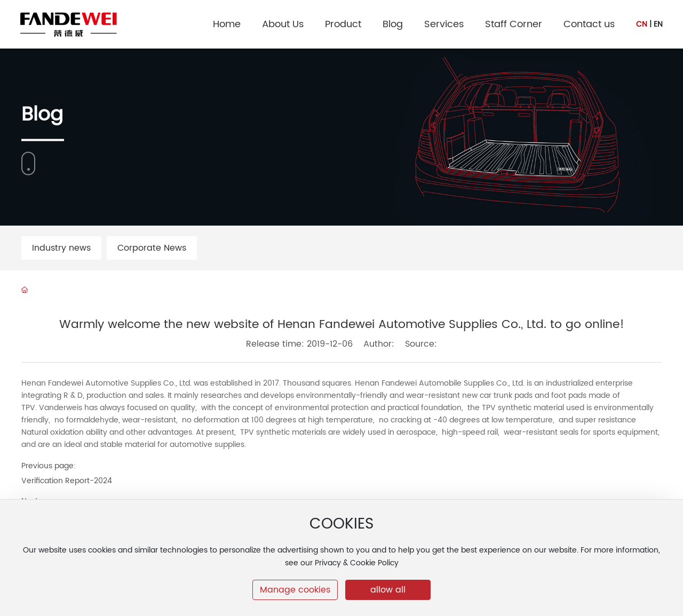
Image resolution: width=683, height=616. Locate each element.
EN (658, 24)
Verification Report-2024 (67, 481)
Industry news (61, 248)
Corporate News (152, 248)
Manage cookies (295, 590)
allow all (388, 590)
